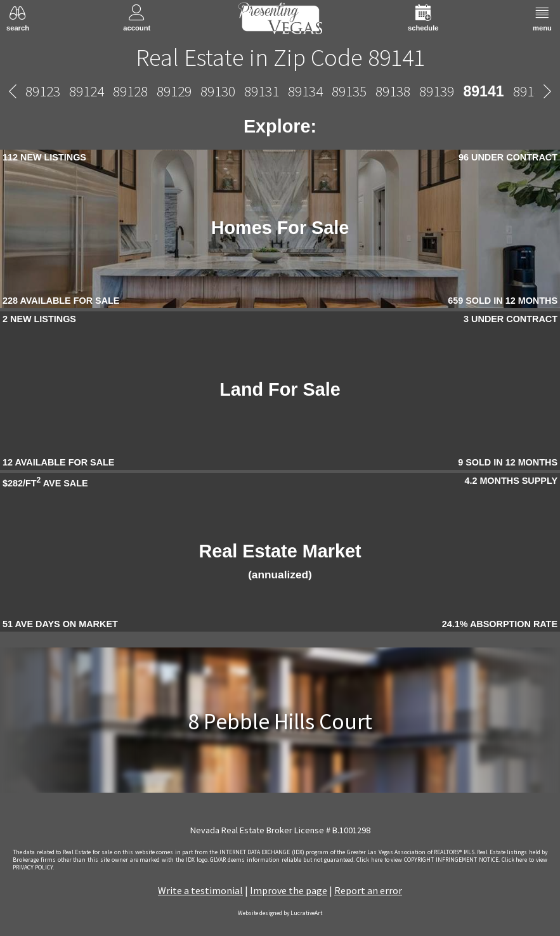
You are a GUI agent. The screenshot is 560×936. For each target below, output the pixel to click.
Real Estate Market (280, 561)
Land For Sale (280, 389)
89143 (371, 91)
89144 (415, 91)
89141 (280, 91)
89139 (234, 91)
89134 (102, 91)
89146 (503, 91)
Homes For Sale (280, 228)
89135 (146, 91)
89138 (190, 91)
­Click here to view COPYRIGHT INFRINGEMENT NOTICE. (428, 860)
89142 (328, 91)
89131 (59, 91)
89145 (459, 91)
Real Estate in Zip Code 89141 (280, 57)
